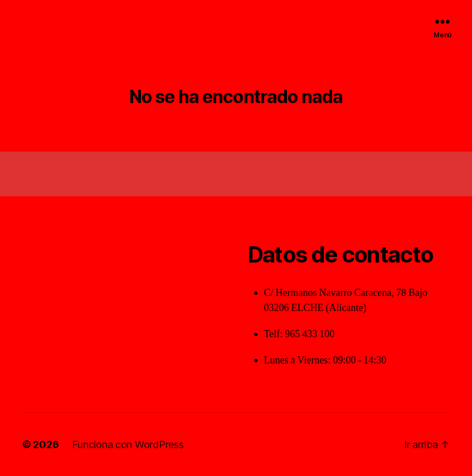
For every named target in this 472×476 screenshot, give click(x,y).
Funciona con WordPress (128, 445)
